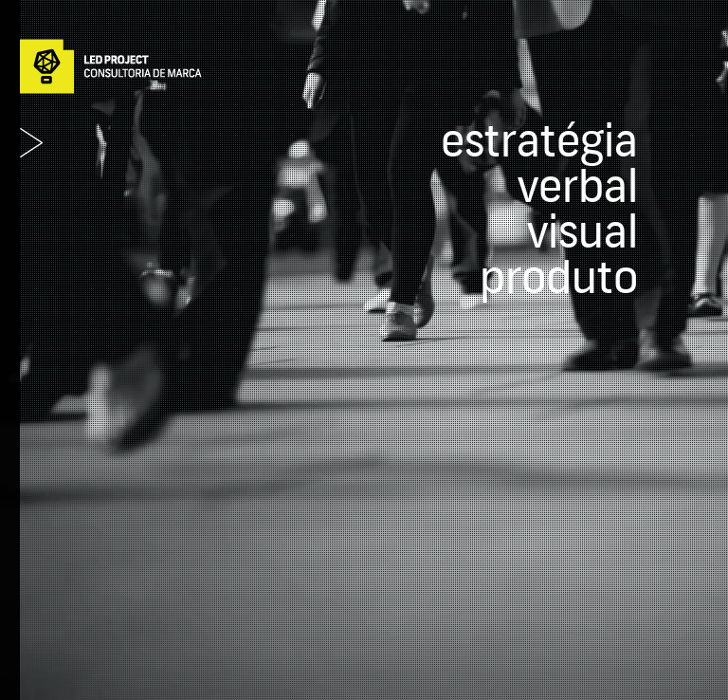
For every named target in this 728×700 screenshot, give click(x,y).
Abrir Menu (31, 143)
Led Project (111, 66)
